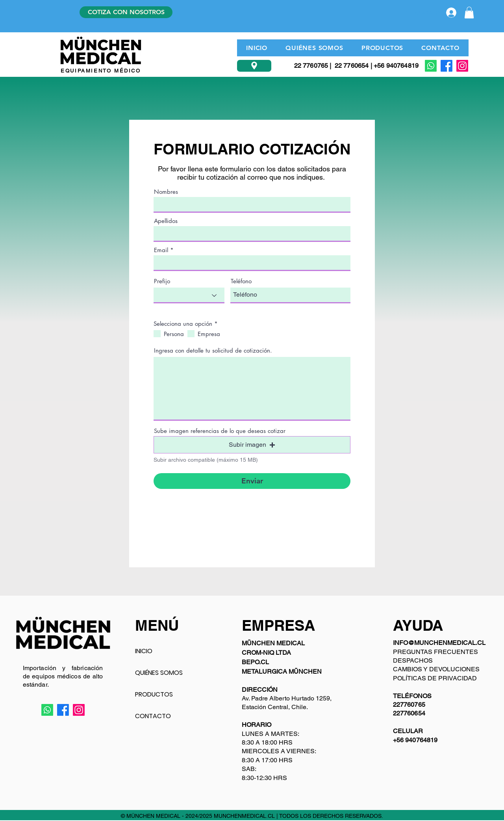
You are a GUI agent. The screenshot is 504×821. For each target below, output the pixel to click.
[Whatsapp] (431, 66)
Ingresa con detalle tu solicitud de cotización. (213, 350)
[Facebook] (447, 66)
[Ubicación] (254, 66)
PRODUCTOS (154, 694)
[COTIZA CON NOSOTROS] (126, 12)
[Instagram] (462, 66)
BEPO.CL (255, 662)
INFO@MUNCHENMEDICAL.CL (439, 643)
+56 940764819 (396, 66)
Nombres (166, 192)
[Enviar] (252, 481)
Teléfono (241, 281)
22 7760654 (352, 66)
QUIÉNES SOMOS (159, 673)
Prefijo (162, 281)
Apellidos (166, 221)
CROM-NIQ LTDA (266, 653)
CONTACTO (153, 716)
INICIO (144, 651)
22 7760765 (311, 66)
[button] (469, 13)
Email (161, 250)
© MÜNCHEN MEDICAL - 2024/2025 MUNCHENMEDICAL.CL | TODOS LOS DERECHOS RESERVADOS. (252, 816)
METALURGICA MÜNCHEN (282, 671)
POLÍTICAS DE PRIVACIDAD (435, 678)
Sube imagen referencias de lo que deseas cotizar (220, 431)
